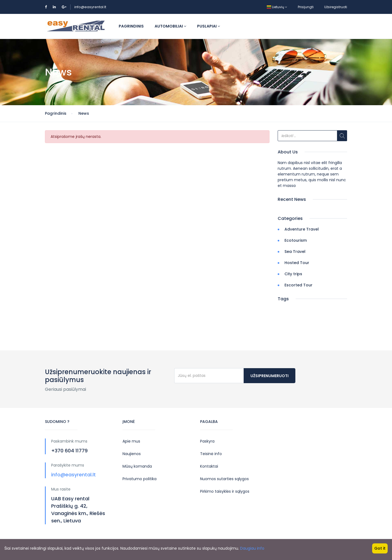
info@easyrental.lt (90, 7)
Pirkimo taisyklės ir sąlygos (225, 491)
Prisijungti (306, 7)
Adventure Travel (302, 229)
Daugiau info (252, 548)
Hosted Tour (297, 263)
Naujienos (132, 454)
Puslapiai (209, 26)
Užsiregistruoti (336, 7)
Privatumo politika (140, 479)
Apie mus (131, 441)
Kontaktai (209, 466)
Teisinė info (211, 454)
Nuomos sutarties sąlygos (224, 479)
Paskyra (207, 441)
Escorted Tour (298, 285)
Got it (380, 548)
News (84, 113)
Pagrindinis (131, 26)
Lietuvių (277, 7)
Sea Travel (295, 252)
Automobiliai (170, 26)
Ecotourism (296, 240)
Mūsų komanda (137, 466)
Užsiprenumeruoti (269, 376)
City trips (293, 274)
